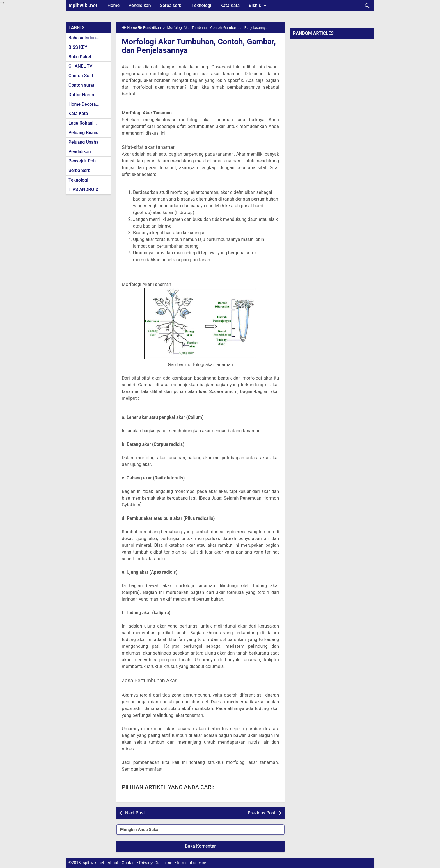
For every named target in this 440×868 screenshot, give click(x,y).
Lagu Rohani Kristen (89, 123)
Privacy (146, 863)
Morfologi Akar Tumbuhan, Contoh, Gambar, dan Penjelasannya (199, 46)
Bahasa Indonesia (86, 38)
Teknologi (201, 5)
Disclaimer (164, 863)
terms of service (192, 863)
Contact (129, 863)
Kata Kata (230, 5)
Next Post (135, 813)
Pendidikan (140, 5)
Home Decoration (86, 104)
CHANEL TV (80, 66)
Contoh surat (81, 85)
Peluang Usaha (83, 142)
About (113, 863)
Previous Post (262, 813)
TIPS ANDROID (83, 190)
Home (114, 5)
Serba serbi (171, 5)
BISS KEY (78, 47)
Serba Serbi (80, 170)
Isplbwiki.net (83, 5)
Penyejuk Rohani (85, 161)
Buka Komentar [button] (200, 846)
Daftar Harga (81, 95)
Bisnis (258, 6)
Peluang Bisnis (83, 133)
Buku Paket (80, 57)
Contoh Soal (81, 76)
